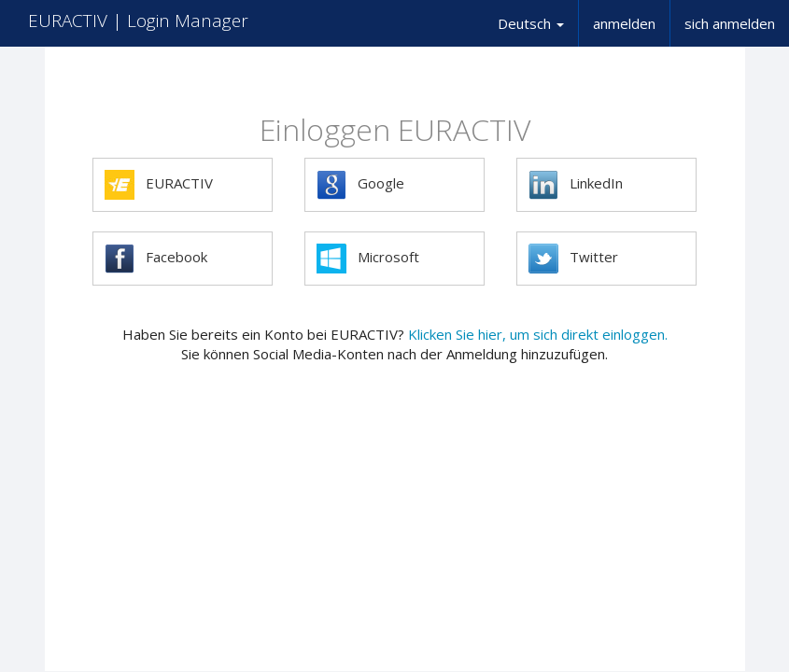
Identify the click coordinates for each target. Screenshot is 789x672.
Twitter (573, 259)
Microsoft (368, 259)
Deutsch (531, 23)
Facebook (156, 259)
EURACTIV (159, 185)
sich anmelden (730, 23)
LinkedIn (576, 185)
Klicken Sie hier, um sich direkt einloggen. (538, 334)
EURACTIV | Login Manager (138, 21)
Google (360, 185)
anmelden (624, 23)
